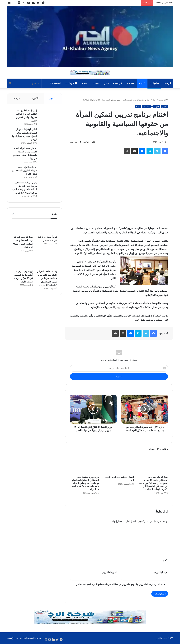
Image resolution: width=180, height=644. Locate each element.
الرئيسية (167, 83)
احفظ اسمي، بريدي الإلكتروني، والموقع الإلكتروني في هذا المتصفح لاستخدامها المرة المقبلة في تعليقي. (120, 584)
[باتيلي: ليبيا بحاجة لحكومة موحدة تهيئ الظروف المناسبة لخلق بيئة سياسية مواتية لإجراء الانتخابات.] (48, 187)
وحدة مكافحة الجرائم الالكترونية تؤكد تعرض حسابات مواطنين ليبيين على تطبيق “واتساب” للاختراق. (47, 278)
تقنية (86, 83)
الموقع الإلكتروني (109, 572)
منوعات (72, 83)
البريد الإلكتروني (160, 572)
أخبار (143, 83)
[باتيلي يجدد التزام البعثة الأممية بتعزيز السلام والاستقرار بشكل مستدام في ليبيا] (48, 153)
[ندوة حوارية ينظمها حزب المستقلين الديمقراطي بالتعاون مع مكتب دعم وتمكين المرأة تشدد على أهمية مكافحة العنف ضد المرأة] (85, 465)
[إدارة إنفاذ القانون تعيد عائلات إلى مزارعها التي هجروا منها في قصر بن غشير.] (48, 115)
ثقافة (97, 83)
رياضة (119, 83)
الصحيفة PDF (55, 83)
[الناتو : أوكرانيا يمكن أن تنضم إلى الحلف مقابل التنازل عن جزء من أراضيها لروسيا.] (48, 134)
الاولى (155, 83)
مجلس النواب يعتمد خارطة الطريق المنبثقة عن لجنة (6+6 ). (24, 171)
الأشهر (53, 98)
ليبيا (138, 106)
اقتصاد (132, 83)
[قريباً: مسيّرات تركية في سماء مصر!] (46, 228)
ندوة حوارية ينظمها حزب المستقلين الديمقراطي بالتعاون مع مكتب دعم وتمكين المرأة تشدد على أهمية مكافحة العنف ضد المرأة (85, 483)
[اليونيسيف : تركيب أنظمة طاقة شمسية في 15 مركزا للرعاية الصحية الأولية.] (22, 262)
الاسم (165, 560)
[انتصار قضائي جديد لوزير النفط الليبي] (119, 465)
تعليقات (16, 98)
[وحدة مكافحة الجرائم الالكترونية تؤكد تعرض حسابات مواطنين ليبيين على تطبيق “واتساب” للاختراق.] (46, 262)
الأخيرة (35, 98)
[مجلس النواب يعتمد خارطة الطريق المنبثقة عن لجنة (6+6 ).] (48, 172)
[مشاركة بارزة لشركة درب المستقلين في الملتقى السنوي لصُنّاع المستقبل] (22, 228)
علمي (106, 83)
